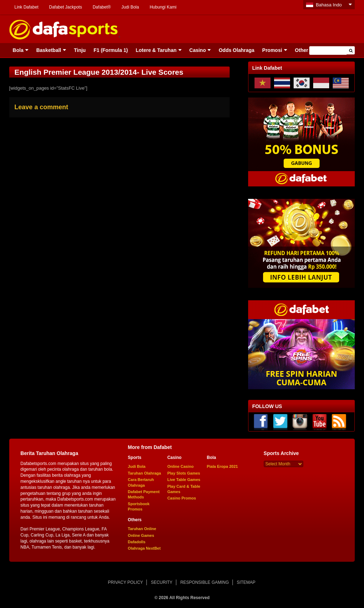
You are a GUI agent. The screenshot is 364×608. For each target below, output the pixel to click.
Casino (198, 50)
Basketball (49, 50)
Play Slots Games (184, 473)
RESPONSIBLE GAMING (205, 582)
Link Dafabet (26, 7)
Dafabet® (102, 7)
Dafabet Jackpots (66, 7)
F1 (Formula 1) (111, 50)
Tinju (80, 50)
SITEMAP (246, 582)
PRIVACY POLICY (125, 582)
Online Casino (181, 466)
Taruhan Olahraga (144, 473)
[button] (351, 50)
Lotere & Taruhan (156, 50)
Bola (18, 50)
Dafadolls (137, 542)
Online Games (141, 535)
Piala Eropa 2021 (222, 466)
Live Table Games (184, 480)
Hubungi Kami (163, 7)
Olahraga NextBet (144, 548)
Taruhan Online (142, 529)
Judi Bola (130, 7)
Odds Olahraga (236, 50)
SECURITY (162, 582)
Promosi (272, 50)
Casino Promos (182, 498)
